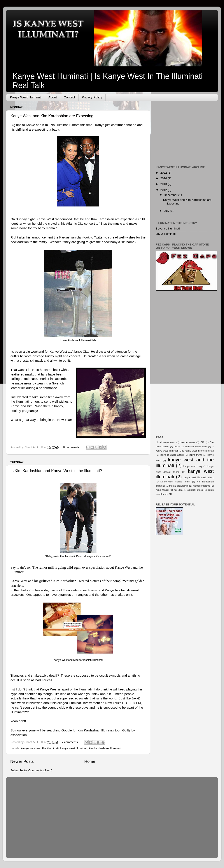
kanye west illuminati (74, 748)
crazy (177, 446)
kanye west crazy (193, 466)
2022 (164, 173)
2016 (164, 178)
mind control (162, 490)
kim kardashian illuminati (105, 748)
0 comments (71, 447)
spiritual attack (195, 490)
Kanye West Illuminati (26, 97)
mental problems (201, 486)
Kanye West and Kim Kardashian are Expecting (52, 116)
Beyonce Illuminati (168, 229)
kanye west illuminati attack (199, 477)
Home (90, 761)
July (167, 211)
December (171, 195)
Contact (69, 97)
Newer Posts (22, 761)
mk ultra (178, 490)
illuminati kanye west (196, 446)
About (53, 97)
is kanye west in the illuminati (198, 451)
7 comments (70, 742)
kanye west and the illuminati (40, 748)
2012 (164, 190)
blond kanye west (165, 442)
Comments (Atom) (40, 770)
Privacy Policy (92, 97)
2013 (164, 184)
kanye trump (196, 455)
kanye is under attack (172, 455)
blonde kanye (188, 442)
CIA (203, 442)
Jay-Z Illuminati (166, 234)
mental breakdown (179, 486)
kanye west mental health (175, 482)
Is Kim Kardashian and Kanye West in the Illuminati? (56, 471)
